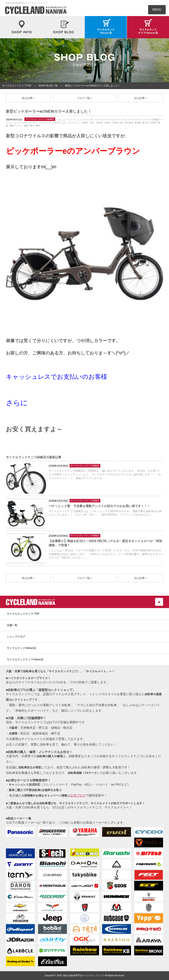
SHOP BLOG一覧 (48, 86)
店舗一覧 (12, 625)
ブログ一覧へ (84, 98)
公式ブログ (78, 795)
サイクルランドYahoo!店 (21, 648)
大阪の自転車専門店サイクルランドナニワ (83, 975)
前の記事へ (28, 98)
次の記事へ (141, 98)
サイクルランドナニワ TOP (23, 614)
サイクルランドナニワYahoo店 (25, 659)
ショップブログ (16, 637)
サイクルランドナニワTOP (17, 86)
